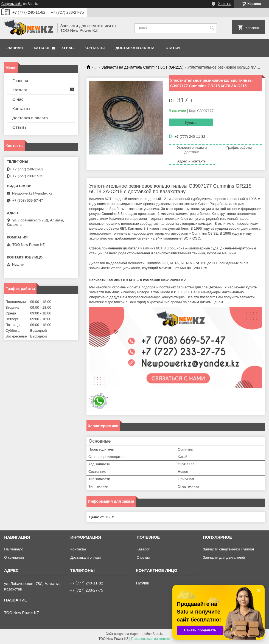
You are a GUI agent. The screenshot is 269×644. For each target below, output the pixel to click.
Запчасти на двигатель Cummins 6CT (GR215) (143, 67)
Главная (14, 48)
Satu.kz (158, 634)
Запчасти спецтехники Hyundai (228, 549)
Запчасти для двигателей (224, 557)
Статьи (173, 48)
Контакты (95, 48)
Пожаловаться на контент (151, 639)
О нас (68, 48)
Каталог (42, 48)
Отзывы (20, 127)
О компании (14, 557)
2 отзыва (225, 4)
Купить (191, 123)
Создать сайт (12, 4)
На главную (14, 549)
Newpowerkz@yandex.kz (32, 193)
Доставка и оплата (135, 48)
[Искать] (212, 28)
